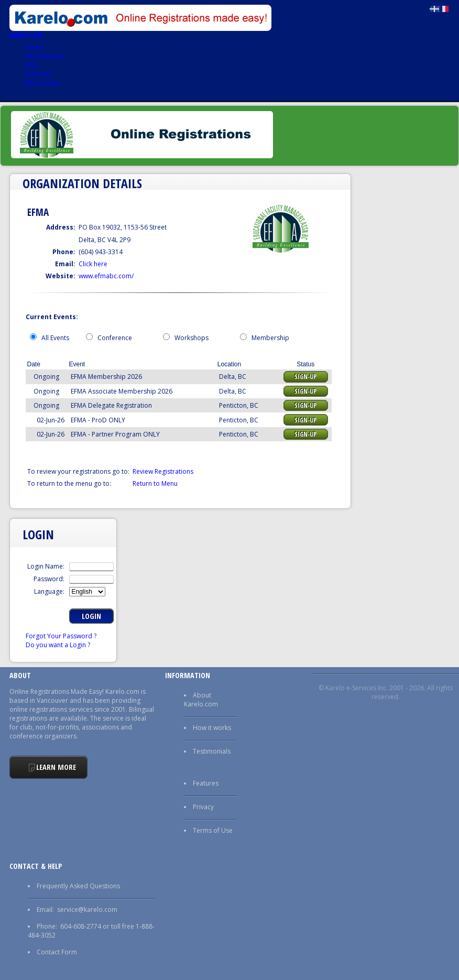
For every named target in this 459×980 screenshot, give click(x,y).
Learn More (56, 767)
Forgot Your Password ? (61, 636)
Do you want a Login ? (58, 645)
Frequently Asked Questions (78, 886)
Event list (38, 74)
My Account (42, 83)
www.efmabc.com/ (106, 276)
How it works (212, 728)
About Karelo (45, 56)
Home (34, 47)
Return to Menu (155, 483)
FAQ (31, 65)
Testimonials (212, 751)
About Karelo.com (201, 700)
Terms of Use (213, 830)
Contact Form (57, 952)
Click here (93, 264)
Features (206, 783)
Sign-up (305, 377)
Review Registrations (163, 471)
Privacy (203, 807)
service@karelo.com (87, 910)
